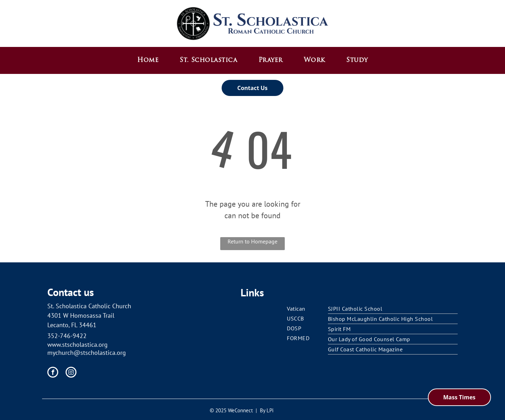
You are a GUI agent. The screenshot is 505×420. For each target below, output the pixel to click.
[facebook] (53, 373)
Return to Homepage (252, 241)
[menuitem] (148, 60)
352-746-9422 (67, 336)
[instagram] (71, 373)
